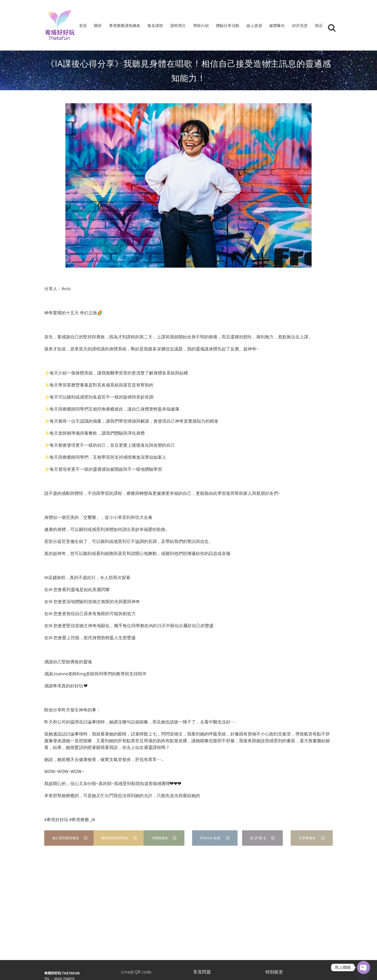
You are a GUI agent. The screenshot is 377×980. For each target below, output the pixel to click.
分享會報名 (312, 838)
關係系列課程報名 (119, 838)
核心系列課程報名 (70, 838)
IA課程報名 (164, 838)
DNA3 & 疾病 (215, 838)
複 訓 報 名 (262, 838)
